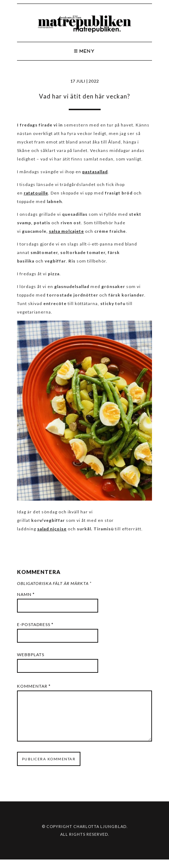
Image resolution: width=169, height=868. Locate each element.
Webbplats (31, 655)
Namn (26, 594)
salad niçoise (52, 529)
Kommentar (34, 686)
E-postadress (35, 624)
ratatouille (36, 193)
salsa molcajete (66, 231)
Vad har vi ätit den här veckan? (84, 96)
